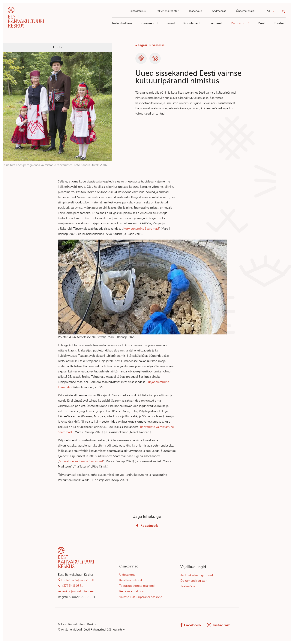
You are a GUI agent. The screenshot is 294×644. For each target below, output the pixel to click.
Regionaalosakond (132, 591)
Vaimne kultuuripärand (158, 23)
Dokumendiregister (167, 11)
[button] (270, 11)
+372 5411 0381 (72, 586)
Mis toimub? (240, 23)
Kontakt (280, 23)
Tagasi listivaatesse (151, 45)
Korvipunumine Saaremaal (141, 229)
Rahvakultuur (122, 23)
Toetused (215, 23)
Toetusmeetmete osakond (137, 586)
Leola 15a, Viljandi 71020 (78, 580)
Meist (261, 23)
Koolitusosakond (130, 580)
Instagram (219, 625)
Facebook (147, 526)
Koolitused (192, 23)
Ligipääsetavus (137, 11)
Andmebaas (219, 11)
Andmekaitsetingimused (197, 575)
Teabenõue (195, 11)
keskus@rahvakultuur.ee (78, 591)
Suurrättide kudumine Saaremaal (81, 461)
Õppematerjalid (245, 11)
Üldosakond (127, 575)
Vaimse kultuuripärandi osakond (141, 597)
